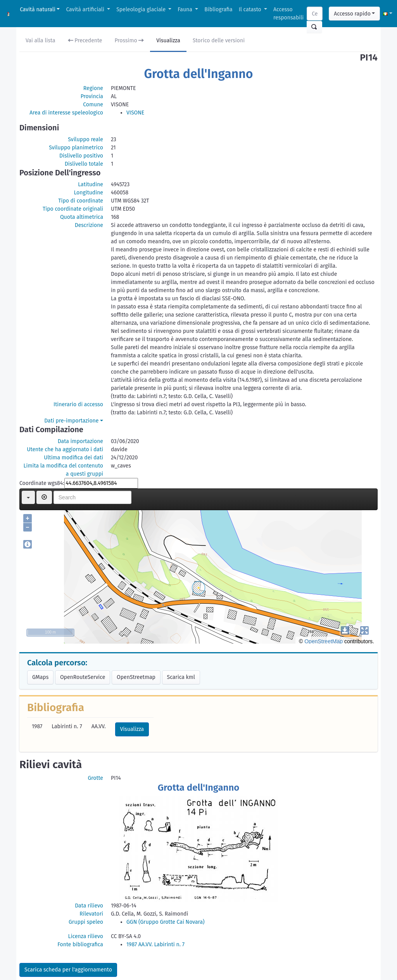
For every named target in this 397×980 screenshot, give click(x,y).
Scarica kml (181, 677)
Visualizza (168, 41)
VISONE (135, 113)
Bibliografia (218, 10)
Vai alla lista (41, 41)
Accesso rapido (352, 14)
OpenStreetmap (136, 677)
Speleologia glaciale (142, 10)
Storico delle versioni (219, 41)
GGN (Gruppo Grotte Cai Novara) (166, 922)
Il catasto (251, 10)
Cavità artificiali (86, 10)
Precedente (85, 41)
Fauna (186, 10)
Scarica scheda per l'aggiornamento (68, 970)
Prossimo (129, 41)
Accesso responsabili (288, 14)
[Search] (315, 14)
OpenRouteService (83, 677)
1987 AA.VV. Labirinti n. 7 (155, 945)
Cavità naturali (38, 10)
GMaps (40, 677)
